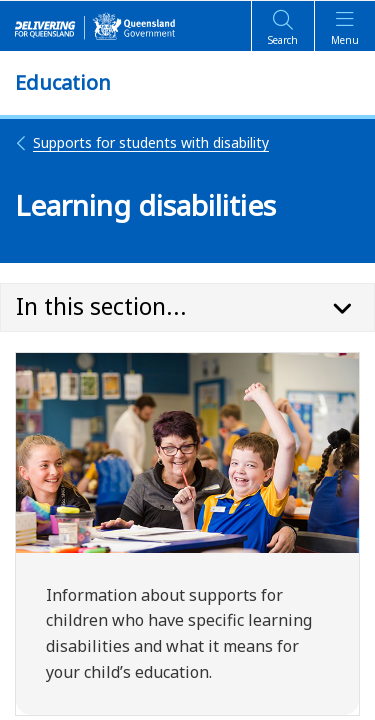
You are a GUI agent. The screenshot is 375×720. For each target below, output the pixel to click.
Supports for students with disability (142, 142)
